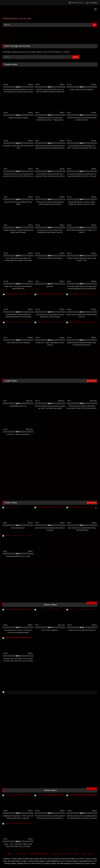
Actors (91, 854)
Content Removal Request (39, 854)
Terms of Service (72, 854)
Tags (83, 854)
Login (87, 3)
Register (94, 3)
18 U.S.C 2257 (21, 854)
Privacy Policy (57, 854)
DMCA (9, 854)
